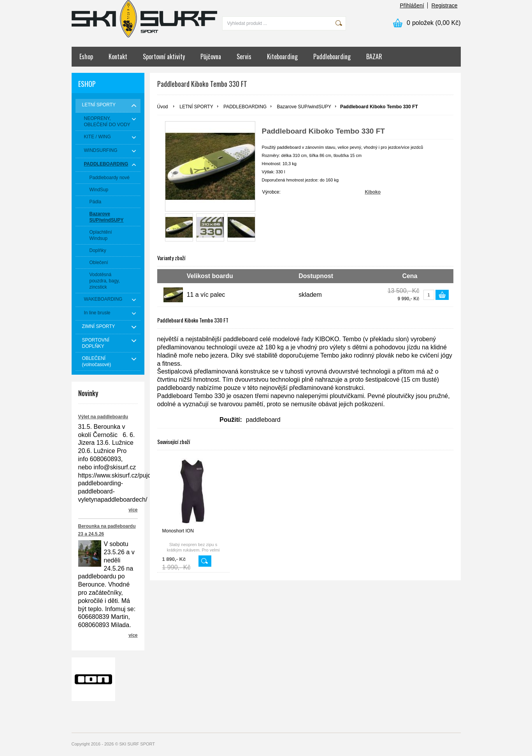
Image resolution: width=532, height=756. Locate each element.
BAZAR (374, 56)
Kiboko (373, 192)
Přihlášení (412, 5)
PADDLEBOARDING (245, 107)
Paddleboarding (332, 56)
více (133, 510)
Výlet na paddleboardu (103, 417)
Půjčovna (211, 56)
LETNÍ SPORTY (196, 107)
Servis (244, 56)
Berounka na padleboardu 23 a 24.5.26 (107, 530)
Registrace (445, 5)
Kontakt (118, 56)
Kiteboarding (282, 56)
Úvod (163, 107)
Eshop (86, 56)
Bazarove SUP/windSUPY (304, 107)
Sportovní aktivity (164, 56)
